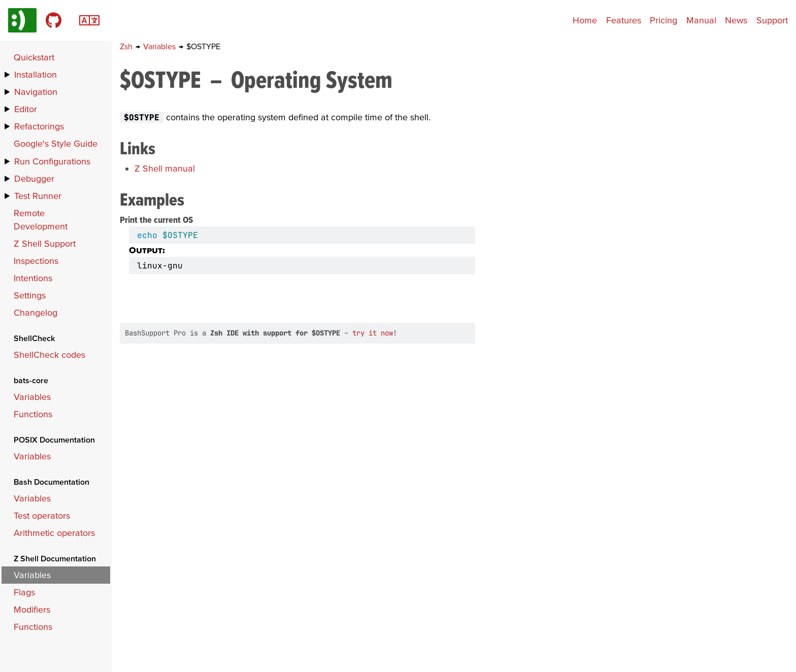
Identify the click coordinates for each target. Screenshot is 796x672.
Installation (36, 74)
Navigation (36, 92)
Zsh (127, 46)
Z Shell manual (165, 168)
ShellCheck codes (49, 355)
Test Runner (38, 196)
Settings (30, 295)
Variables (160, 46)
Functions (33, 414)
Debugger (34, 178)
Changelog (36, 312)
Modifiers (32, 609)
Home (585, 20)
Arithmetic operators (54, 533)
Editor (26, 109)
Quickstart (34, 57)
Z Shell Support (45, 243)
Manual (701, 20)
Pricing (664, 20)
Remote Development (41, 220)
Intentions (33, 278)
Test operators (42, 515)
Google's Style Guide (56, 143)
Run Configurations (52, 161)
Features (624, 20)
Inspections (36, 261)
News (736, 20)
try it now (373, 333)
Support (772, 20)
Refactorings (39, 126)
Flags (24, 592)
